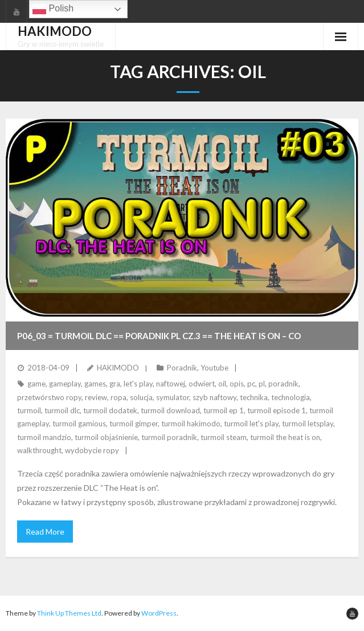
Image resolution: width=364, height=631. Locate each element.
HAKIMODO (118, 368)
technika (254, 397)
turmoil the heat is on (285, 437)
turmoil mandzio (44, 437)
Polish (53, 9)
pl (262, 384)
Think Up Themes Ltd (69, 613)
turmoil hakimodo (191, 424)
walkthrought (39, 450)
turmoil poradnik (169, 437)
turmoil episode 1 (277, 410)
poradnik (283, 384)
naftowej (171, 384)
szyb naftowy (214, 397)
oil (222, 384)
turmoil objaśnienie (106, 437)
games (95, 384)
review (96, 397)
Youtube (214, 368)
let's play (138, 384)
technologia (291, 397)
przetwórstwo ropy (49, 397)
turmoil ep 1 (224, 410)
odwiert (202, 384)
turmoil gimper (134, 424)
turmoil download (170, 410)
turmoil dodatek (110, 410)
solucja (141, 397)
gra (115, 384)
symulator (173, 397)
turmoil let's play (251, 424)
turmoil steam (224, 437)
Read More (45, 532)
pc (251, 384)
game (36, 384)
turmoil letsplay (308, 424)
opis (237, 384)
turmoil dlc (62, 410)
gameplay (65, 384)
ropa (118, 397)
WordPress (159, 613)
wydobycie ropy (92, 450)
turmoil (29, 410)
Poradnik (182, 368)
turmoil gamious (79, 424)
